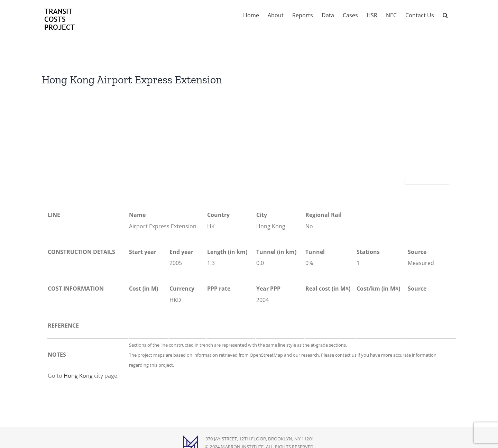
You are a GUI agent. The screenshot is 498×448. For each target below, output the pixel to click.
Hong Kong (78, 376)
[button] (445, 15)
